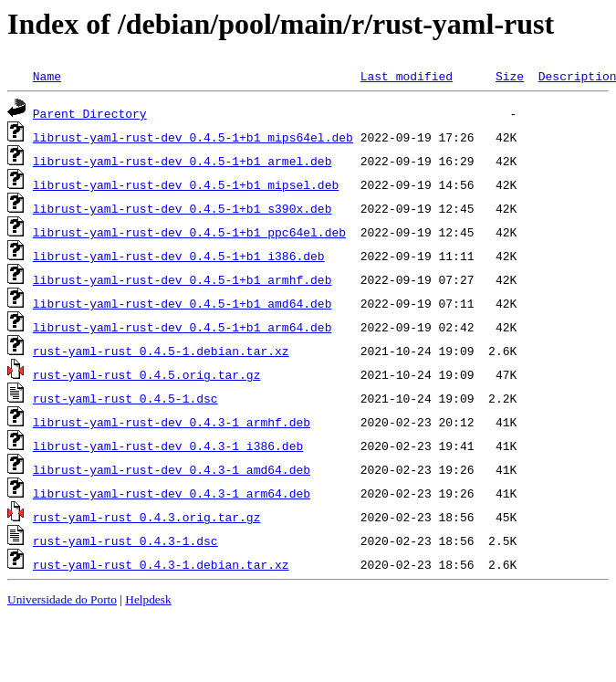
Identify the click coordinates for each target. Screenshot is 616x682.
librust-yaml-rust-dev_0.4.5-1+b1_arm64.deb (183, 327)
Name (47, 76)
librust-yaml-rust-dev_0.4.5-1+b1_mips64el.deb (193, 137)
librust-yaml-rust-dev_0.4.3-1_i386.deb (168, 446)
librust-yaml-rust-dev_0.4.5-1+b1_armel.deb (183, 161)
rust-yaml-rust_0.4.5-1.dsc (125, 398)
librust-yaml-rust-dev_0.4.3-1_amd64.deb (172, 469)
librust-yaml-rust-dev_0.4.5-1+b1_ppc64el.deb (189, 232)
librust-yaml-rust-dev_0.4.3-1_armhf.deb (172, 422)
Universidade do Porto (62, 599)
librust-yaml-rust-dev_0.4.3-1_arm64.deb (172, 493)
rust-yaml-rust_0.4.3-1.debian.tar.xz (161, 564)
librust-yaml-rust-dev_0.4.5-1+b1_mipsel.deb (186, 184)
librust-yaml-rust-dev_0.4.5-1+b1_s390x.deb (183, 208)
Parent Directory (90, 113)
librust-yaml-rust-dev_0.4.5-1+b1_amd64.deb (183, 303)
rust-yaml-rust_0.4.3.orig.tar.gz (147, 517)
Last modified (407, 76)
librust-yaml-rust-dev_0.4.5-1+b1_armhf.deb (183, 279)
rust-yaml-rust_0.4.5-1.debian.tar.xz (161, 351)
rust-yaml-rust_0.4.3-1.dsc (125, 540)
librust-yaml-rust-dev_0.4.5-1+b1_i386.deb (179, 256)
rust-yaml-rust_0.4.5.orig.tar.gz (147, 374)
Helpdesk (148, 599)
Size (510, 76)
